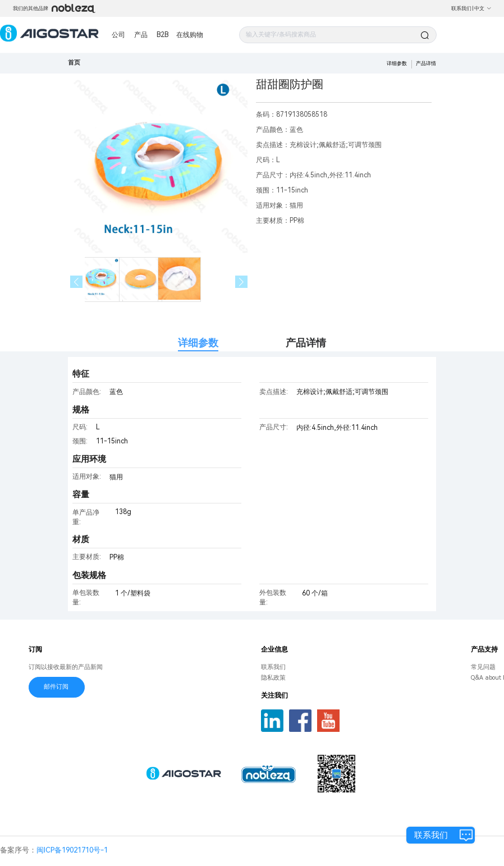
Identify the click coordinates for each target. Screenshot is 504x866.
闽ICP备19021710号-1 (72, 850)
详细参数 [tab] (198, 343)
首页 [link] (74, 63)
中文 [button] (483, 8)
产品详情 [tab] (306, 343)
